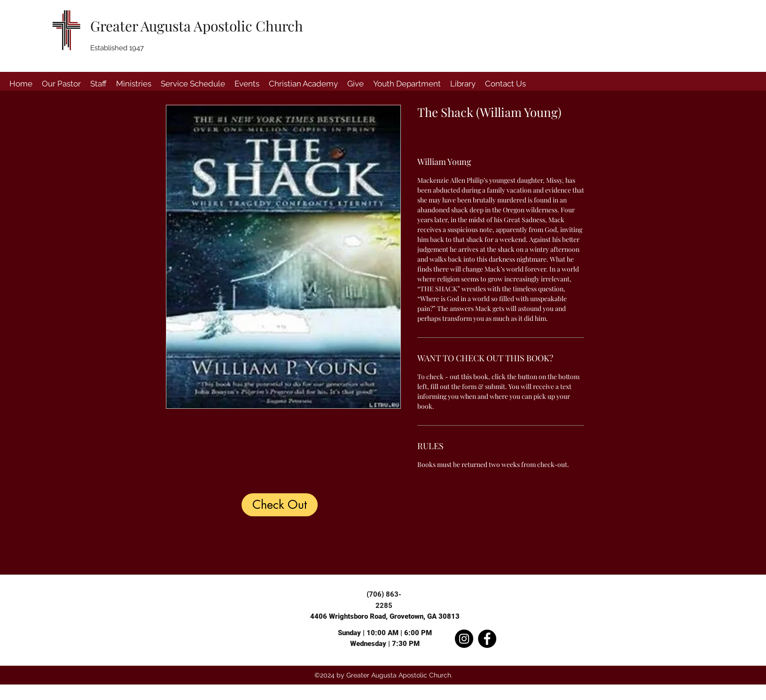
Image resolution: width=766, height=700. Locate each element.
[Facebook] (487, 639)
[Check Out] (280, 505)
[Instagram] (464, 639)
